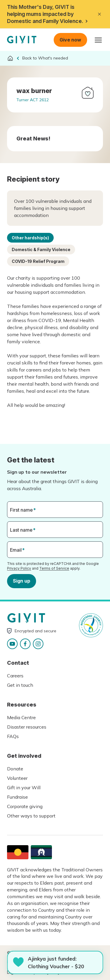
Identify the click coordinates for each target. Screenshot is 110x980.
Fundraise (17, 797)
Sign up (22, 581)
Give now (70, 40)
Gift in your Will (24, 787)
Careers (15, 676)
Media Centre (21, 717)
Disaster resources (27, 727)
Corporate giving (25, 806)
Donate (15, 769)
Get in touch (20, 685)
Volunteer (17, 778)
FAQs (13, 736)
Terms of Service (54, 568)
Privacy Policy (19, 568)
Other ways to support (31, 816)
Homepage (22, 40)
